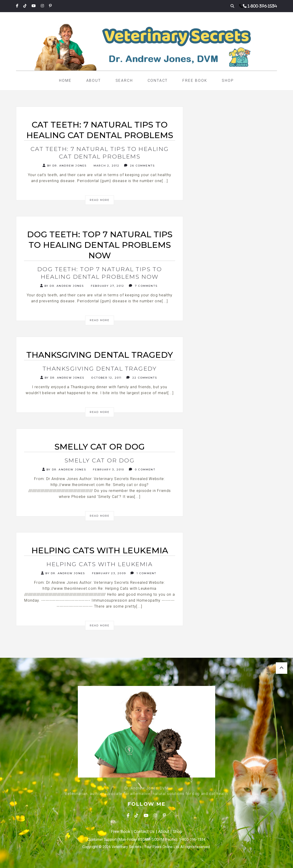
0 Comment (142, 469)
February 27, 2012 (107, 286)
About (94, 81)
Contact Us (144, 832)
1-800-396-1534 (262, 6)
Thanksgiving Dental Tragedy (100, 368)
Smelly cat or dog (100, 460)
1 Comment (143, 573)
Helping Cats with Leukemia (100, 564)
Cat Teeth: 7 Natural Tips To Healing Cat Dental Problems (100, 153)
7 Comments (143, 286)
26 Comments (140, 165)
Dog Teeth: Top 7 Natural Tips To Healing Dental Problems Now (100, 273)
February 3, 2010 (108, 469)
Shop (228, 81)
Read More (100, 200)
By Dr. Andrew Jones (65, 165)
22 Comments (142, 378)
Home (65, 81)
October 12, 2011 (106, 378)
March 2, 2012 (106, 166)
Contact (158, 81)
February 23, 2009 (108, 573)
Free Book (195, 81)
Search (124, 81)
